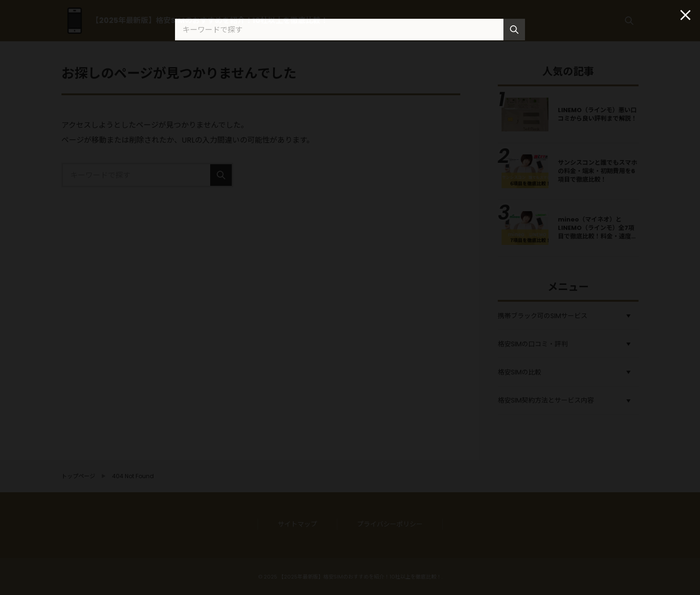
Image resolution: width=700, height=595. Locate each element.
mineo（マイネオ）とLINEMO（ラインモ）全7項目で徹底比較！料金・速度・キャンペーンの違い (597, 232)
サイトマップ (297, 524)
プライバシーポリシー (390, 524)
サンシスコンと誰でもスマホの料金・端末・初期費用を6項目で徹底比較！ (597, 171)
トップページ (78, 476)
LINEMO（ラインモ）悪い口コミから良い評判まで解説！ (597, 114)
